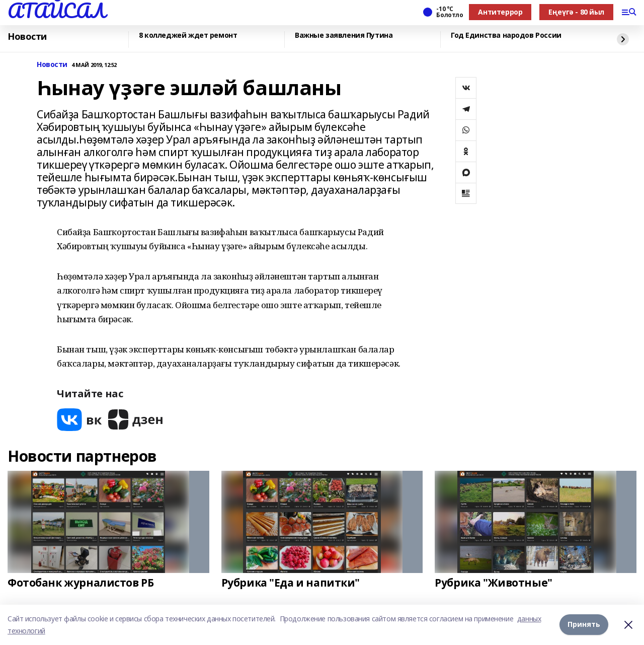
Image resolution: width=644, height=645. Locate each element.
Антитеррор (500, 12)
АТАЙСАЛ (56, 11)
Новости (27, 37)
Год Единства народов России (506, 35)
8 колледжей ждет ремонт (188, 35)
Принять (584, 625)
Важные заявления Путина (344, 35)
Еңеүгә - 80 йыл (576, 12)
